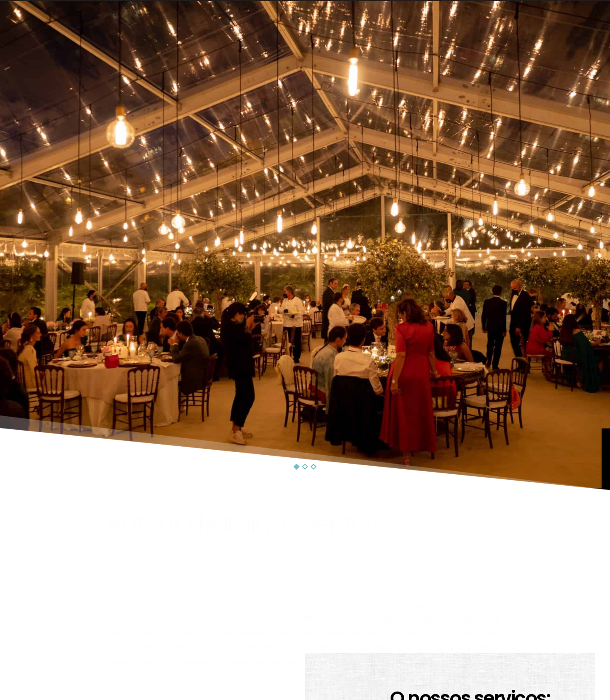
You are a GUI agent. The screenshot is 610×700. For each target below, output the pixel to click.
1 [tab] (297, 467)
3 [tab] (313, 467)
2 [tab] (305, 467)
